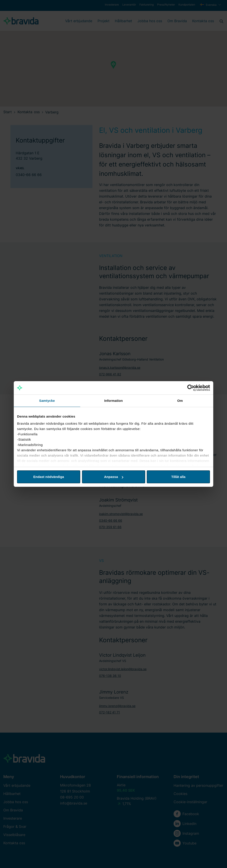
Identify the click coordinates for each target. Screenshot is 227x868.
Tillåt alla (178, 477)
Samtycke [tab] (47, 401)
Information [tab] (113, 401)
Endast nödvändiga (49, 477)
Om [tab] (180, 401)
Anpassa (114, 477)
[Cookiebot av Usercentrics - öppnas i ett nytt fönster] (191, 388)
